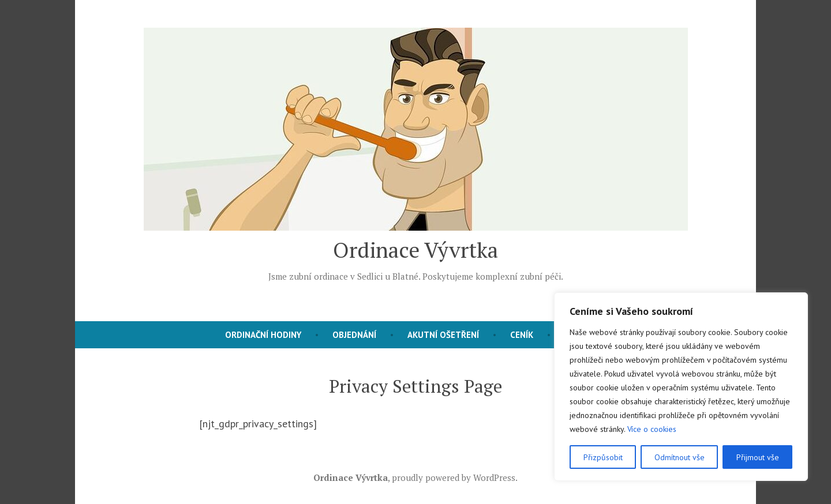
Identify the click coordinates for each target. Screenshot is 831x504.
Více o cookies (652, 429)
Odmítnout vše (680, 457)
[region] (681, 387)
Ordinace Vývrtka (415, 250)
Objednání (354, 335)
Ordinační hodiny (263, 335)
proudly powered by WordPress (454, 477)
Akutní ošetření (443, 335)
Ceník (522, 335)
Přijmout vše (758, 457)
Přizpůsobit (603, 457)
